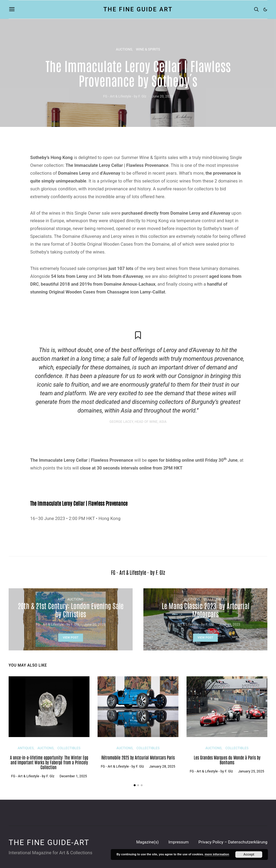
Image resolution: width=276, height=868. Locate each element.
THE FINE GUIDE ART (138, 9)
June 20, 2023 (162, 96)
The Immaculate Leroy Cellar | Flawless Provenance (79, 503)
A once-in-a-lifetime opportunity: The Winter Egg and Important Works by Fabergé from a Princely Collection (49, 762)
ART (61, 599)
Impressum (179, 842)
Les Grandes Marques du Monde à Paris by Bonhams (227, 760)
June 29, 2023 (230, 624)
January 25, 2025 (251, 771)
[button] (265, 9)
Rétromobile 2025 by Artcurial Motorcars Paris (138, 757)
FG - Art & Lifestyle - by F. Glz (125, 96)
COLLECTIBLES (215, 599)
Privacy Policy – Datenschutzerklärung (233, 842)
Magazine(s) (147, 842)
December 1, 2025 (73, 776)
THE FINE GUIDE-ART (49, 843)
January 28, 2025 (162, 766)
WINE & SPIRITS (148, 49)
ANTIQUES (26, 748)
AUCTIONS (124, 49)
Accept (249, 855)
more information (217, 854)
